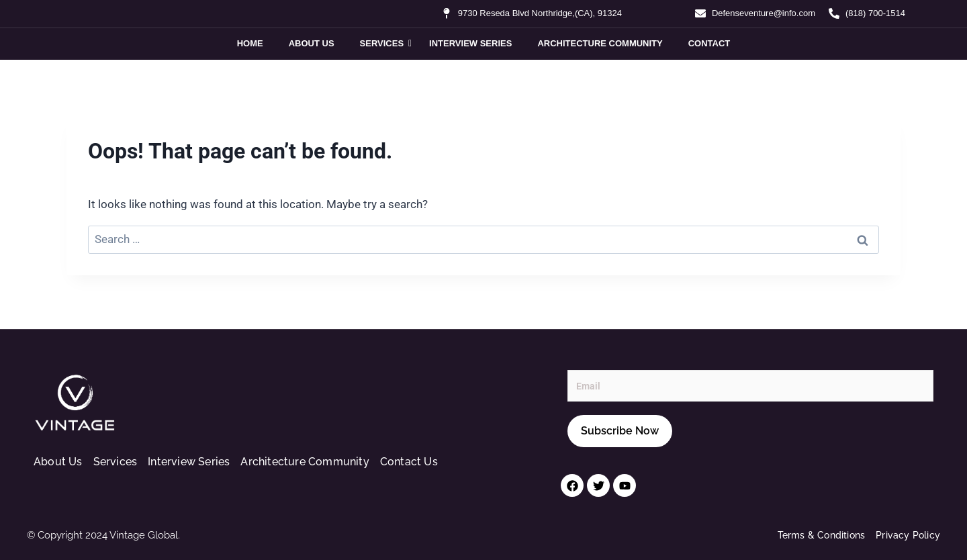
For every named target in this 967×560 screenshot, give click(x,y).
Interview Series (470, 43)
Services (385, 43)
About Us (312, 43)
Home (250, 43)
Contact (709, 43)
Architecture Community (600, 43)
